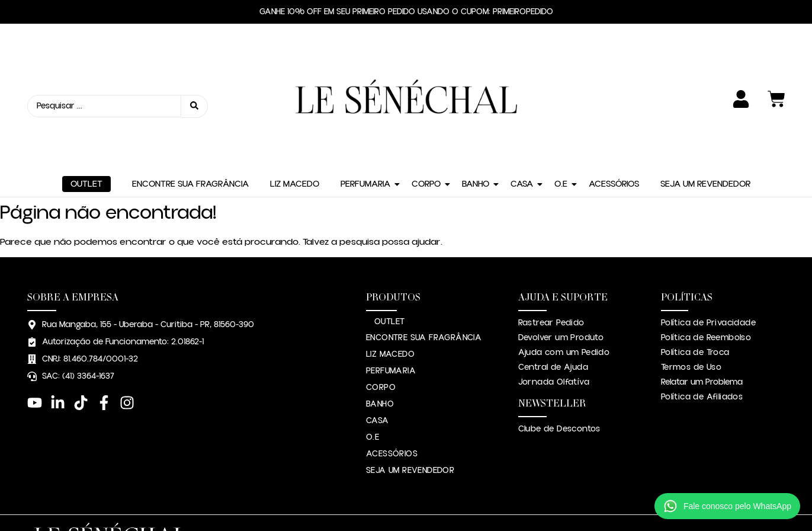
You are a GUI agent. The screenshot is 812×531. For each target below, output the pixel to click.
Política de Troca (695, 260)
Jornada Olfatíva (554, 290)
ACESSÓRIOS (614, 92)
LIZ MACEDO (295, 92)
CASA (522, 92)
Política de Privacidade (708, 231)
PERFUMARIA (365, 92)
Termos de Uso (691, 275)
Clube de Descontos (559, 337)
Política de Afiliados (702, 305)
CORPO (426, 92)
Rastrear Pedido (551, 231)
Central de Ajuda (553, 275)
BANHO (476, 92)
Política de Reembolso (706, 245)
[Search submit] (195, 60)
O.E (561, 92)
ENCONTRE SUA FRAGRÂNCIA (190, 92)
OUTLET (86, 92)
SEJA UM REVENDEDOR (705, 92)
